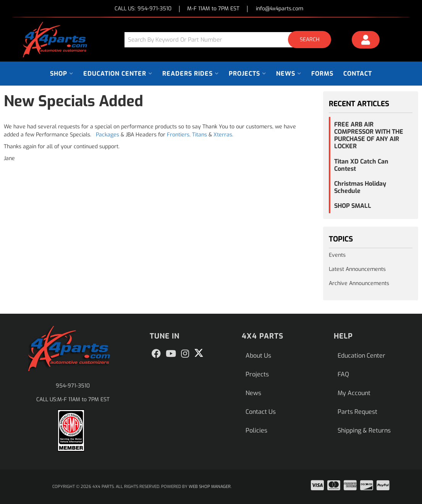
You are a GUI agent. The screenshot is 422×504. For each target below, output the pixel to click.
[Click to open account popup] (365, 41)
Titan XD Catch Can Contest (361, 165)
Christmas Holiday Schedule (360, 187)
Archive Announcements (359, 283)
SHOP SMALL (353, 206)
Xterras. (223, 135)
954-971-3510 (73, 386)
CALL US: (143, 9)
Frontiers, (179, 135)
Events (337, 255)
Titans (200, 135)
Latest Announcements (357, 269)
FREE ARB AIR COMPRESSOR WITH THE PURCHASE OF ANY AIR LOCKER (369, 135)
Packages (108, 135)
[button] (231, 40)
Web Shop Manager (210, 487)
